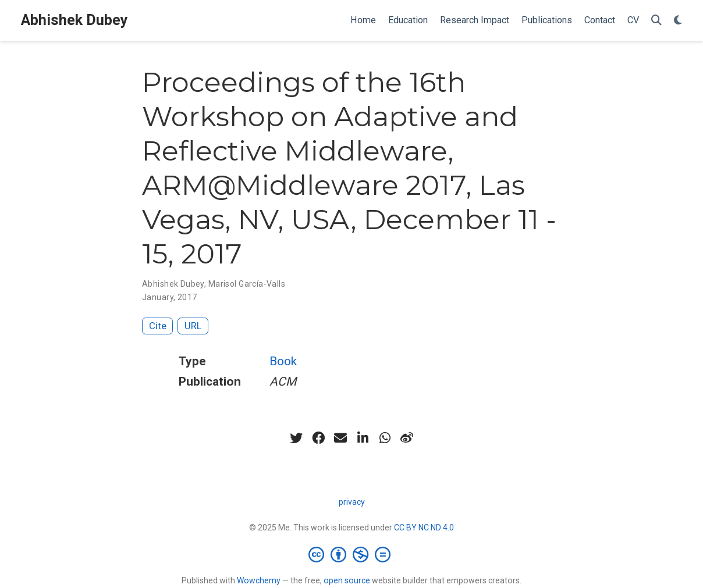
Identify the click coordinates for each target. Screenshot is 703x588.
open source (347, 580)
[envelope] (340, 438)
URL (193, 326)
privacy (352, 502)
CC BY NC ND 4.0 (424, 528)
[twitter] (296, 438)
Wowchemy (259, 580)
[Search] (656, 21)
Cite (158, 326)
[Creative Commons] (352, 554)
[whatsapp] (385, 438)
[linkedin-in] (363, 438)
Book (283, 361)
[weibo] (407, 438)
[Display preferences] (678, 21)
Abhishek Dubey (74, 20)
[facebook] (318, 438)
